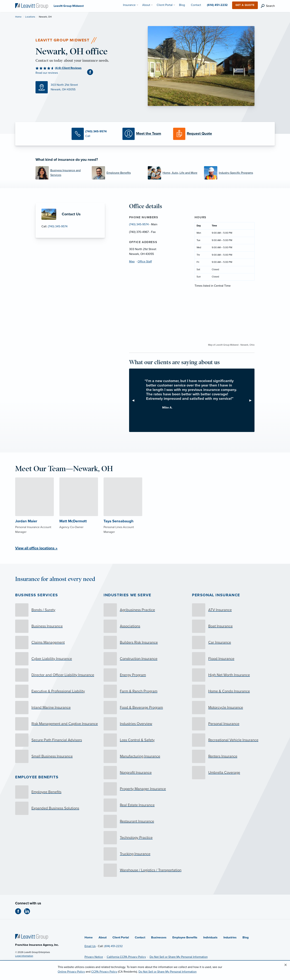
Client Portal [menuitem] (165, 5)
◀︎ (135, 400)
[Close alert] (286, 965)
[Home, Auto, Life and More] (173, 173)
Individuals (210, 937)
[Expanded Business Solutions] (57, 808)
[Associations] (145, 626)
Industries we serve (127, 595)
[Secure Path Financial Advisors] (57, 740)
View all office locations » (36, 548)
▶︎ (252, 400)
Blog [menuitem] (182, 5)
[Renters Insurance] (233, 756)
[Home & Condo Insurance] (233, 691)
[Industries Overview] (145, 724)
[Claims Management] (57, 642)
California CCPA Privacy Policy (126, 957)
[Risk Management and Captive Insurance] (57, 724)
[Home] (32, 937)
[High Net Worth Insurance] (233, 675)
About (103, 937)
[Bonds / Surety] (57, 610)
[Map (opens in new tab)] (89, 87)
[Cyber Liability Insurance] (57, 659)
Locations (30, 17)
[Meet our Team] (145, 134)
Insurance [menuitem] (129, 5)
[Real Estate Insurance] (145, 805)
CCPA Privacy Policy (104, 972)
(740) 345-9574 (58, 226)
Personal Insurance (216, 595)
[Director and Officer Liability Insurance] (57, 675)
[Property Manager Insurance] (145, 789)
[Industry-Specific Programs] (229, 173)
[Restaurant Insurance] (145, 821)
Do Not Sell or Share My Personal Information (179, 957)
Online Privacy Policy (71, 972)
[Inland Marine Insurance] (57, 708)
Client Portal (121, 937)
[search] (268, 6)
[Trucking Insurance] (145, 854)
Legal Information (24, 956)
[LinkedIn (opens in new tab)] (28, 911)
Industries (230, 937)
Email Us (90, 946)
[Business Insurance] (57, 626)
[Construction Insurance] (145, 659)
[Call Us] (94, 134)
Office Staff (145, 262)
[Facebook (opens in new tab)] (92, 72)
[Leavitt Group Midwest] (32, 6)
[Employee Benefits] (117, 173)
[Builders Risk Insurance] (145, 642)
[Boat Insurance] (233, 626)
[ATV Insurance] (233, 610)
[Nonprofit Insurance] (145, 773)
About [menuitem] (146, 5)
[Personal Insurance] (233, 724)
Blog (246, 937)
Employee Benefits (37, 777)
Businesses (159, 937)
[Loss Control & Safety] (145, 740)
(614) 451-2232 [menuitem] (217, 5)
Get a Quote (245, 5)
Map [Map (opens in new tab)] (132, 262)
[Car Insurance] (233, 642)
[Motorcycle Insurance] (233, 708)
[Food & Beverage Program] (145, 708)
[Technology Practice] (145, 838)
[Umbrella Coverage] (233, 773)
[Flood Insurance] (233, 659)
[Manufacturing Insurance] (145, 756)
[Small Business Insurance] (57, 756)
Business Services (37, 595)
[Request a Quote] (196, 134)
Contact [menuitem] (196, 5)
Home (18, 17)
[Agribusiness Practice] (145, 610)
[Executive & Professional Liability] (57, 691)
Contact (140, 937)
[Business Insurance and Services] (61, 173)
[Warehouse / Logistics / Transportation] (145, 870)
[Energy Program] (145, 675)
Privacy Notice (94, 957)
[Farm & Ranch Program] (145, 691)
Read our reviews (47, 73)
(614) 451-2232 (113, 946)
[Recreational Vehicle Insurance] (233, 740)
